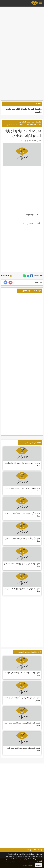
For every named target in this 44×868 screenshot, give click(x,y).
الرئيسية (39, 122)
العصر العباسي (25, 122)
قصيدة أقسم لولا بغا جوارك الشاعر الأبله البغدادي (22, 109)
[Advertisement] (22, 30)
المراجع (37, 112)
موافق (39, 865)
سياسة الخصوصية (29, 865)
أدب (33, 122)
